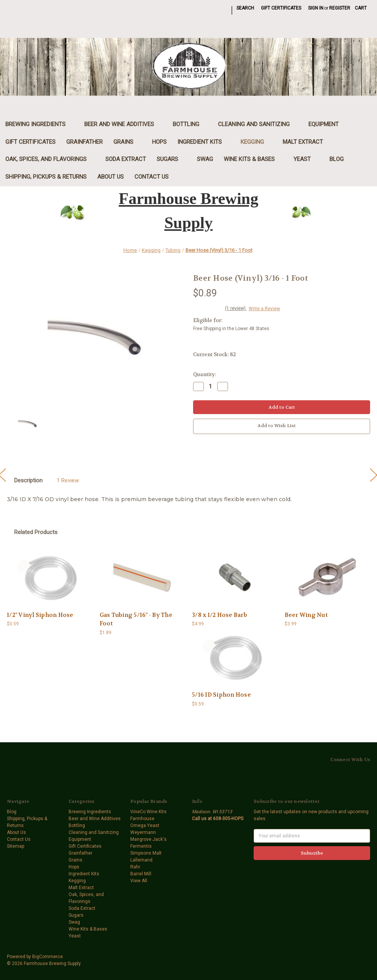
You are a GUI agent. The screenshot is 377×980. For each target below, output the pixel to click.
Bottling (190, 124)
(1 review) (236, 308)
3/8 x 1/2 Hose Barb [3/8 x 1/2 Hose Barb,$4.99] (220, 615)
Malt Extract (307, 142)
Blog (337, 159)
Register (340, 8)
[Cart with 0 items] (361, 8)
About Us (111, 177)
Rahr (135, 867)
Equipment (328, 124)
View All (139, 881)
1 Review (68, 480)
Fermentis (141, 846)
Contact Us (152, 177)
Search (245, 8)
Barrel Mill (141, 874)
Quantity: (205, 374)
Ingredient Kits (204, 142)
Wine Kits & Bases (253, 159)
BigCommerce (48, 957)
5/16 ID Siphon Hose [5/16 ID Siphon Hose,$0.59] (221, 695)
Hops (159, 142)
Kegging (256, 142)
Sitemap (16, 846)
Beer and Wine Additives (123, 124)
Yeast (306, 159)
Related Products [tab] (36, 532)
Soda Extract (126, 159)
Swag (205, 159)
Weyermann (143, 832)
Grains (127, 142)
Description (28, 480)
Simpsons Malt (146, 853)
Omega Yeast (145, 825)
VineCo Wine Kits (148, 812)
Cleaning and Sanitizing (258, 124)
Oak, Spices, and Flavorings (50, 159)
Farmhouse (142, 819)
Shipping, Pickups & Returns (46, 177)
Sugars (171, 159)
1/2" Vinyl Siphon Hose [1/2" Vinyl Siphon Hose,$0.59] (40, 615)
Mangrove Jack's (148, 839)
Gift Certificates (281, 8)
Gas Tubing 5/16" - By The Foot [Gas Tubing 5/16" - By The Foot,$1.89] (136, 619)
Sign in (316, 8)
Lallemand (141, 860)
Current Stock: (215, 354)
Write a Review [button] (264, 309)
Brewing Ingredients (39, 124)
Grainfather (84, 142)
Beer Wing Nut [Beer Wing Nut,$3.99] (306, 615)
